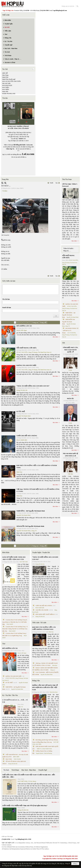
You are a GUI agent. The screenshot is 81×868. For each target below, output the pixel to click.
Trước (51, 183)
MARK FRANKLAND (9, 94)
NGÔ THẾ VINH (24, 562)
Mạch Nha (5, 77)
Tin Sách (6, 770)
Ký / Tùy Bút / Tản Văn (10, 695)
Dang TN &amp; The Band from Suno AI (40, 352)
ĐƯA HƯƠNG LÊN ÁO (24, 326)
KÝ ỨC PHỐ (21, 411)
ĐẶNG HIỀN (16, 757)
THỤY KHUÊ (10, 624)
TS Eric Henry (32, 781)
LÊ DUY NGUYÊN (22, 352)
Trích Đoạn (15, 770)
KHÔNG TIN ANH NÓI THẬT (26, 365)
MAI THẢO (6, 87)
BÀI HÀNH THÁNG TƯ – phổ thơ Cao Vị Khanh (70, 331)
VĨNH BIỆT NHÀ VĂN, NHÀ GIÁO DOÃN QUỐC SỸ (70, 350)
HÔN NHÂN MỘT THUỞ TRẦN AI (45, 614)
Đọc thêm (55, 337)
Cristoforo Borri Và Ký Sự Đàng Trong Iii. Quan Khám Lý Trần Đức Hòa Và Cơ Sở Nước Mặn (15, 622)
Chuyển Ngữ (43, 770)
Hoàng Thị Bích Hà (22, 390)
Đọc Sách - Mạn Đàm (29, 770)
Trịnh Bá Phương (48, 753)
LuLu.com (30, 145)
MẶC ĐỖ (5, 73)
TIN (64, 343)
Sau (57, 183)
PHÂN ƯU (70, 399)
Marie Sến (5, 92)
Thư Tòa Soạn (67, 179)
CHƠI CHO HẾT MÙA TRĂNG (27, 436)
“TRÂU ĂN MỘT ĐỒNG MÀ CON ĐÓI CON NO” (33, 386)
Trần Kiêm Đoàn (54, 692)
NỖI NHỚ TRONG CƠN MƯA (26, 348)
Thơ (4, 644)
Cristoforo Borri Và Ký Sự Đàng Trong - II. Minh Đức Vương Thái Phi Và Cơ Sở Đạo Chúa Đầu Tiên (15, 629)
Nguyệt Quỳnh (40, 753)
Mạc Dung (5, 75)
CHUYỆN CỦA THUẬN (42, 610)
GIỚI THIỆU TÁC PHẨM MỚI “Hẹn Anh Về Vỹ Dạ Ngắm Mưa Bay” (25, 806)
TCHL (70, 370)
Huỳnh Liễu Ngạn (22, 330)
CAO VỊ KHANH (71, 333)
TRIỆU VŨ (20, 707)
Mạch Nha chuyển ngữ (9, 79)
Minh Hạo (19, 472)
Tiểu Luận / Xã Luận (39, 623)
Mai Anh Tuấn (6, 83)
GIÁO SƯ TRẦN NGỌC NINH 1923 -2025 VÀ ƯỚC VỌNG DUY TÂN (14, 558)
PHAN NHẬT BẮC (22, 440)
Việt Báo (70, 474)
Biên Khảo (6, 552)
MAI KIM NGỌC (7, 85)
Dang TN (34, 531)
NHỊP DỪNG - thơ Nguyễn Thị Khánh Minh (31, 511)
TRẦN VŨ (39, 749)
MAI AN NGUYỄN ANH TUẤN (11, 81)
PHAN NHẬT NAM (47, 749)
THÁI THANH (17, 759)
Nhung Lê (53, 670)
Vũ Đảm (5, 191)
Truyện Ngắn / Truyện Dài (41, 552)
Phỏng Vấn (36, 681)
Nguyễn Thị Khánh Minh (24, 416)
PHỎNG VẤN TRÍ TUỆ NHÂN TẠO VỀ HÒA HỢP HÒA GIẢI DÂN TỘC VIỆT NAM (45, 687)
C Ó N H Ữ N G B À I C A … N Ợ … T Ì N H (15, 701)
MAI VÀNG (9, 759)
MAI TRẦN (6, 89)
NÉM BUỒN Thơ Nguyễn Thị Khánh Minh (30, 526)
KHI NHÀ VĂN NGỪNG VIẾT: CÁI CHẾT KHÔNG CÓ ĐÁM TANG (44, 628)
